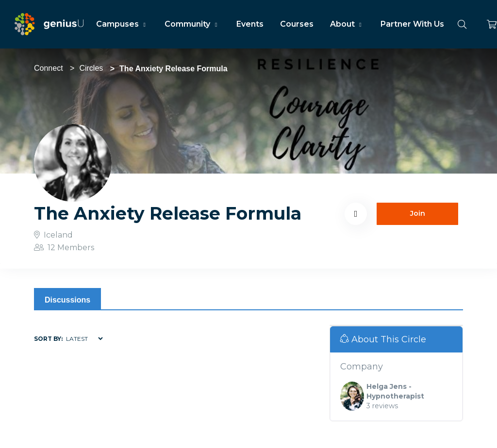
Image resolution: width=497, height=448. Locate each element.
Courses (297, 24)
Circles (91, 68)
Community (192, 24)
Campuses (122, 24)
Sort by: (48, 339)
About (347, 24)
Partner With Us (412, 24)
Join (418, 213)
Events (250, 24)
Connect (49, 68)
